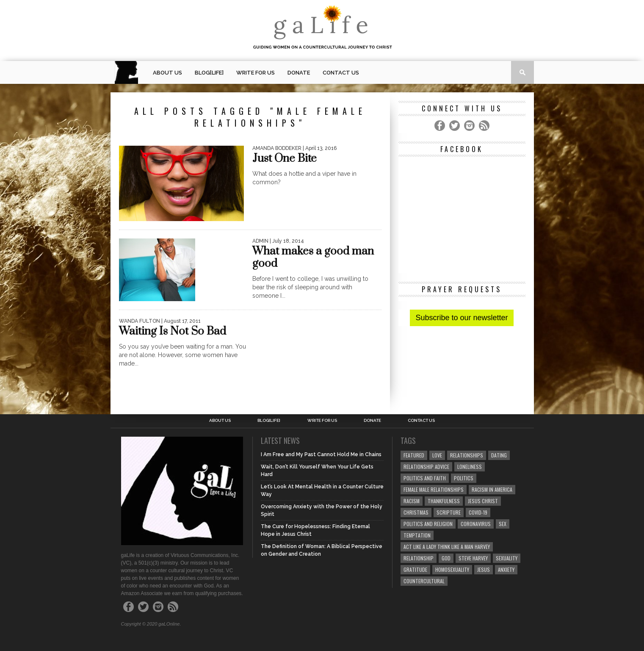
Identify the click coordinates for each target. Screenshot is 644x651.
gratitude (415, 569)
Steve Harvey (473, 558)
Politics (464, 478)
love (437, 455)
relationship (419, 558)
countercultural (424, 581)
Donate (299, 73)
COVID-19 (478, 512)
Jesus (484, 569)
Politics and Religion (428, 524)
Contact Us (341, 73)
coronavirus (476, 524)
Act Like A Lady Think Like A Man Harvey (447, 547)
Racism (412, 501)
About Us (167, 73)
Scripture (449, 512)
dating (499, 455)
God (446, 558)
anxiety (506, 569)
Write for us (256, 73)
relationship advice (426, 467)
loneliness (470, 467)
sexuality (507, 558)
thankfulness (444, 501)
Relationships (467, 455)
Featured (414, 455)
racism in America (492, 489)
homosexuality (452, 569)
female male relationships (434, 489)
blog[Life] (209, 73)
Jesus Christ (483, 501)
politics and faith (425, 478)
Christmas (416, 512)
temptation (417, 535)
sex (503, 524)
